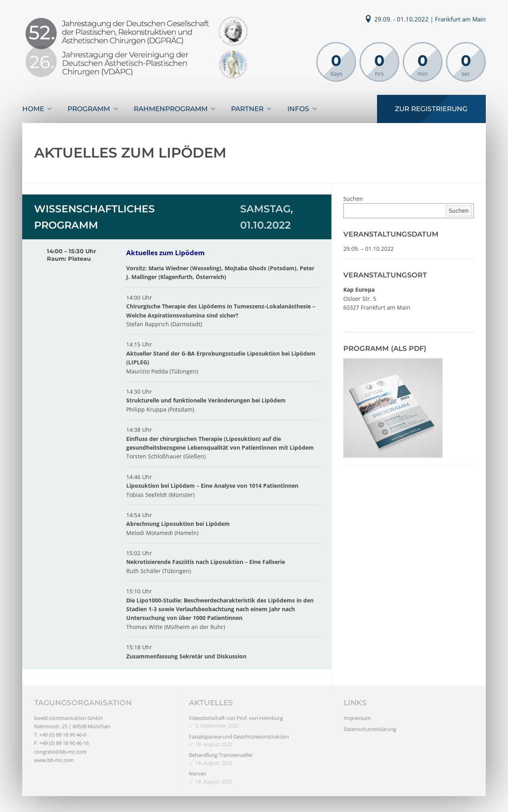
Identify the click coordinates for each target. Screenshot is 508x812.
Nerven (198, 774)
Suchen (353, 199)
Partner (247, 109)
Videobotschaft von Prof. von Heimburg (236, 718)
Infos (298, 109)
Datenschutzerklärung (370, 729)
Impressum (357, 718)
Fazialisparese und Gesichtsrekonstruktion (239, 737)
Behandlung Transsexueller (221, 755)
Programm (89, 109)
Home (33, 109)
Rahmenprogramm (171, 109)
